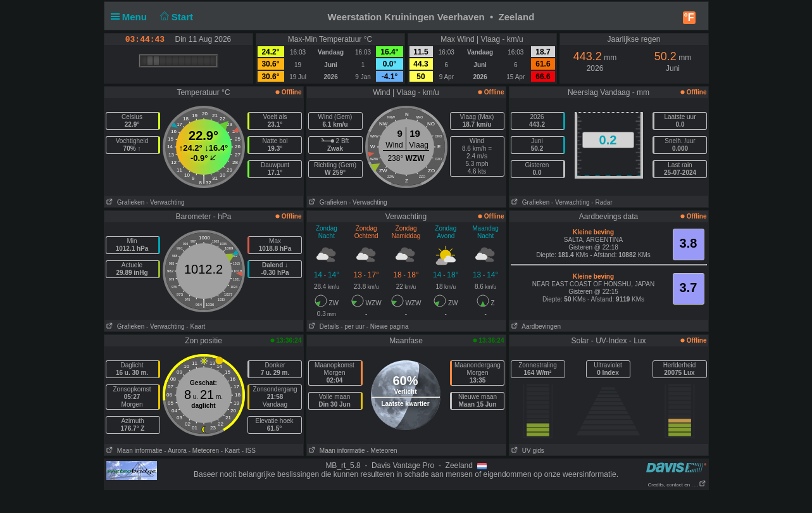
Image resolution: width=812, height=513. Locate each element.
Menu (132, 17)
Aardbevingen (535, 326)
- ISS (249, 451)
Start (175, 17)
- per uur (353, 326)
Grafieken (125, 202)
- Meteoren (204, 451)
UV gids (527, 451)
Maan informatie (134, 451)
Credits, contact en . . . (677, 485)
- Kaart (196, 326)
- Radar (602, 202)
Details (323, 326)
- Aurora (175, 451)
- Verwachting (166, 202)
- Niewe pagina (388, 326)
